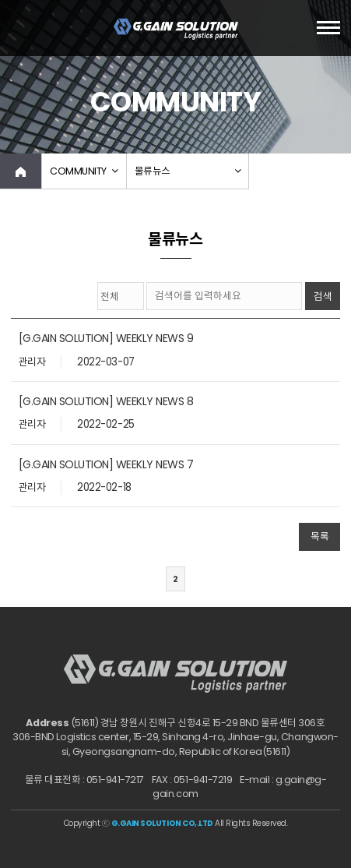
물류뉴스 (153, 171)
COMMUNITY (78, 171)
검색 (323, 296)
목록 (319, 536)
